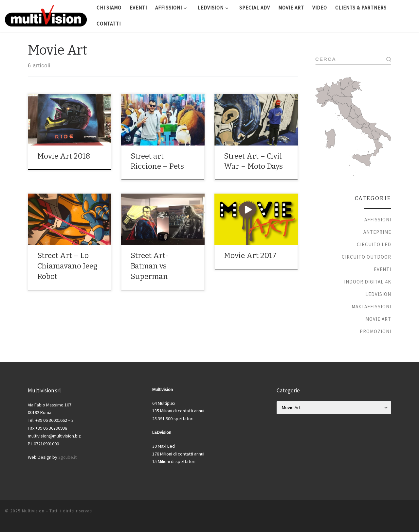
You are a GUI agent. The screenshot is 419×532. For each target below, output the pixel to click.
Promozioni (375, 331)
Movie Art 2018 (64, 156)
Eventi (383, 269)
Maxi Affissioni (371, 307)
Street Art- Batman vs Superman (150, 266)
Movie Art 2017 (250, 256)
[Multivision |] (46, 15)
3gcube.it (67, 457)
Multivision (33, 511)
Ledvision (378, 294)
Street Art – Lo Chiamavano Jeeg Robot (67, 266)
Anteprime (377, 232)
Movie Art (378, 319)
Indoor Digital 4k (368, 282)
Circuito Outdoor (366, 257)
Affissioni (378, 220)
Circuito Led (374, 244)
